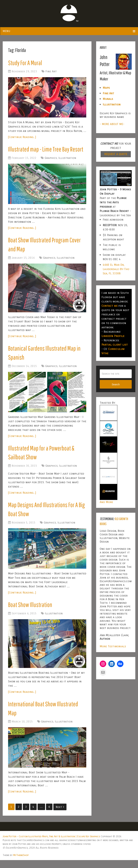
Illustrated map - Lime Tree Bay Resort (47, 150)
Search (116, 384)
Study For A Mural (26, 63)
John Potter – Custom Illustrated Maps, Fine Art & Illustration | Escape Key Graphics (51, 844)
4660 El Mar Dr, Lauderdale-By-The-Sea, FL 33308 (117, 269)
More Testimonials (113, 646)
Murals (108, 99)
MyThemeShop (21, 863)
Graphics (51, 159)
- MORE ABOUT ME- (112, 124)
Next (60, 815)
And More (106, 502)
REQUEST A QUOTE (116, 154)
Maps (106, 88)
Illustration (67, 159)
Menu (6, 31)
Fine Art (51, 72)
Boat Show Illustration (31, 611)
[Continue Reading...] (22, 138)
